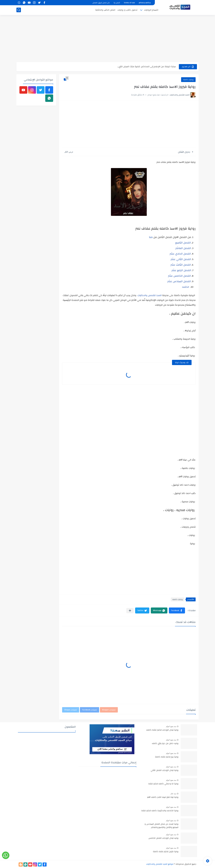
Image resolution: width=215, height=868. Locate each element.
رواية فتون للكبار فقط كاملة (166, 852)
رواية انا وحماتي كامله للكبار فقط (163, 784)
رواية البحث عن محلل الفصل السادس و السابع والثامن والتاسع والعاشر (161, 826)
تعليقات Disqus (71, 710)
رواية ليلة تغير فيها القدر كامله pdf (163, 797)
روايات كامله (188, 80)
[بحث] (19, 10)
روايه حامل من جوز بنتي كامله (165, 744)
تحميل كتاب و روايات (127, 10)
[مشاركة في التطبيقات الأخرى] (130, 611)
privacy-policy (145, 3)
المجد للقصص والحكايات (150, 295)
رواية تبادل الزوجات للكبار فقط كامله (162, 730)
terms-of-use (129, 3)
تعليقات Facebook (90, 710)
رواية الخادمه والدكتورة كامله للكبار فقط (160, 811)
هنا (151, 237)
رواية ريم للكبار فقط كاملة (167, 757)
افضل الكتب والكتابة (105, 10)
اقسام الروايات (151, 10)
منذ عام (173, 794)
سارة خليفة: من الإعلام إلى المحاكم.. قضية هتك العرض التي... (147, 67)
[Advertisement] (107, 39)
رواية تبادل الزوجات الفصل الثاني (165, 770)
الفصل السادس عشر (179, 281)
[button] (177, 610)
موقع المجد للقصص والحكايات (160, 864)
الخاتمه (186, 287)
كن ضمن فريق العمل (101, 3)
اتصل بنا (117, 3)
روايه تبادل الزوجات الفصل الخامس (163, 838)
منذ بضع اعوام (171, 726)
